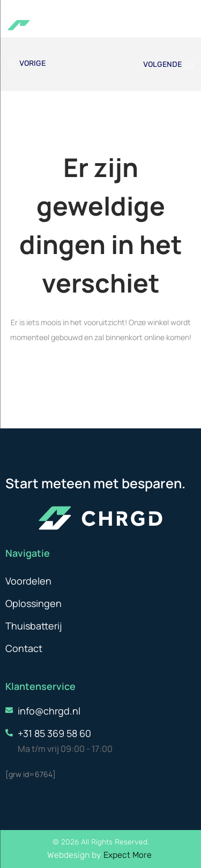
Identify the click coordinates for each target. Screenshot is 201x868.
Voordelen (28, 581)
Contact (24, 648)
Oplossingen (33, 603)
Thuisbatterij (34, 626)
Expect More (129, 855)
